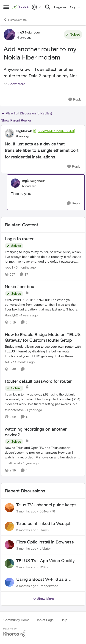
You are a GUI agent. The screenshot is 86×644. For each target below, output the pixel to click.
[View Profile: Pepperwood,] (9, 582)
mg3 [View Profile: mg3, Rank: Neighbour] (21, 32)
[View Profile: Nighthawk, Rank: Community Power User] (9, 133)
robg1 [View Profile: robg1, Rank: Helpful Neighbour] (9, 267)
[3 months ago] (26, 511)
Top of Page (45, 620)
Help (64, 620)
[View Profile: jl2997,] (9, 564)
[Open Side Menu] (6, 7)
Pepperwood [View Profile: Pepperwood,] (49, 586)
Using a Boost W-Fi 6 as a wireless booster (42, 579)
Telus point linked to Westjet (43, 523)
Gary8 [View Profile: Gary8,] (44, 530)
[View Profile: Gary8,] (9, 526)
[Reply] (75, 100)
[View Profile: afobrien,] (9, 545)
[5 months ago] (25, 267)
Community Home (17, 620)
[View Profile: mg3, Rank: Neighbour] (9, 35)
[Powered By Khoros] (43, 633)
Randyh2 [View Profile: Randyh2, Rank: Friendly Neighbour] (11, 315)
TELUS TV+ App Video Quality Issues (46, 561)
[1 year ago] (33, 410)
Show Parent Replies (16, 120)
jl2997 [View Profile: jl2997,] (44, 567)
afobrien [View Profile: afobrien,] (46, 548)
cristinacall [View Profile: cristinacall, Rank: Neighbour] (13, 463)
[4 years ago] (28, 315)
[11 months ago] (23, 362)
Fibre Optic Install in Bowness (45, 542)
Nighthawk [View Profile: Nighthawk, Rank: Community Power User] (24, 131)
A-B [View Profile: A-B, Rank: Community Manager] (8, 362)
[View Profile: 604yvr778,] (9, 508)
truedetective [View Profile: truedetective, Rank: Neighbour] (14, 410)
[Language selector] (37, 7)
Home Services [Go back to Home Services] (15, 20)
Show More (14, 84)
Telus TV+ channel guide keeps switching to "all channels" (46, 505)
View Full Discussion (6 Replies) (27, 113)
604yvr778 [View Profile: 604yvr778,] (47, 511)
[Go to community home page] (21, 7)
